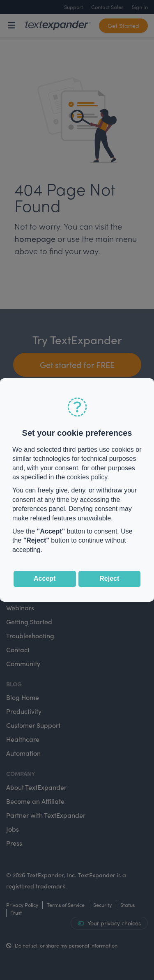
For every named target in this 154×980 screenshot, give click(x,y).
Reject (109, 579)
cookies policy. (88, 477)
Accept (45, 579)
